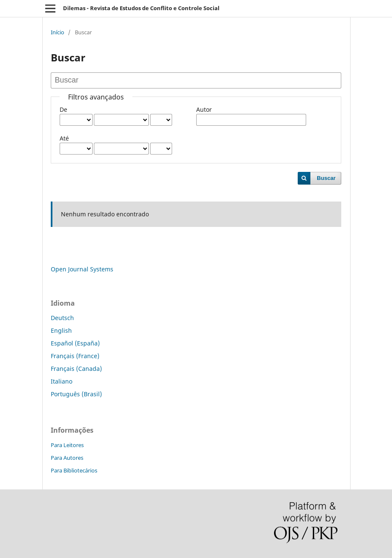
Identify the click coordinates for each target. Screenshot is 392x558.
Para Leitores (67, 445)
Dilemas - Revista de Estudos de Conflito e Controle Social (141, 8)
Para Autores (67, 458)
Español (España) (75, 343)
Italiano (62, 381)
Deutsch (62, 318)
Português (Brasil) (76, 394)
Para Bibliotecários (74, 470)
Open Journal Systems (82, 269)
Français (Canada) (76, 369)
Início (58, 32)
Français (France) (75, 356)
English (61, 330)
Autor (204, 109)
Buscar (326, 178)
